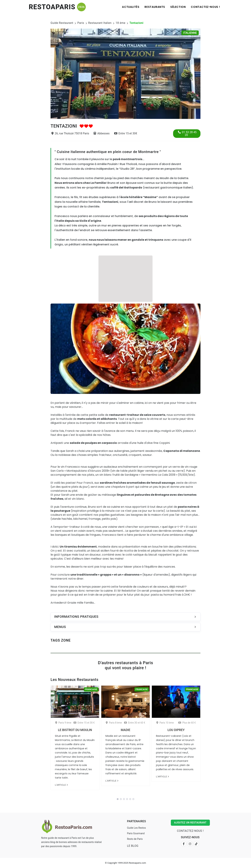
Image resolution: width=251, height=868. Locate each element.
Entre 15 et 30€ (126, 133)
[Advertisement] (125, 278)
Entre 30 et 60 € (135, 723)
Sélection (178, 7)
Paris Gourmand (136, 833)
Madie (125, 730)
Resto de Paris (135, 839)
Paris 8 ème (114, 723)
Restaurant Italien (100, 23)
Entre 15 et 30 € (84, 723)
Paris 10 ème (165, 723)
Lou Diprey (176, 730)
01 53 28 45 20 (187, 134)
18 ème (120, 23)
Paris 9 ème (63, 723)
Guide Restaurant (62, 23)
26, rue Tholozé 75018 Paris (70, 133)
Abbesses (102, 133)
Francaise (91, 689)
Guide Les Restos (136, 828)
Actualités (131, 7)
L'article (61, 785)
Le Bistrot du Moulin (75, 730)
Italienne (190, 33)
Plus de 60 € (187, 723)
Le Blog (133, 846)
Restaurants (155, 7)
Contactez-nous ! (206, 7)
